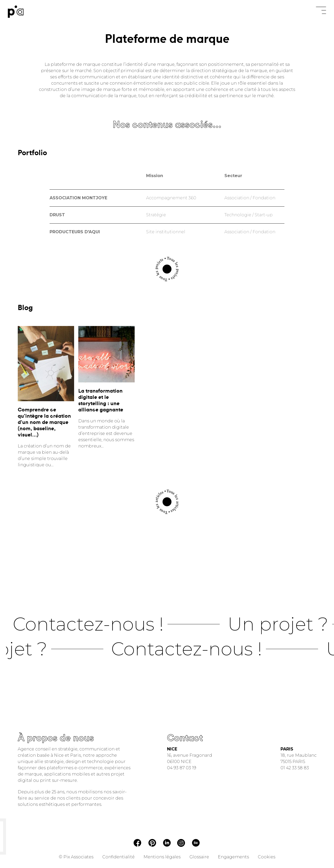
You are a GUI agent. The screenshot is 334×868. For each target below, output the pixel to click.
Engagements (233, 857)
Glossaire (199, 857)
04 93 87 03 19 (182, 768)
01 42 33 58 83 (295, 768)
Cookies (267, 857)
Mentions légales (162, 857)
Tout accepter (98, 107)
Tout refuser (144, 12)
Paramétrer (120, 11)
